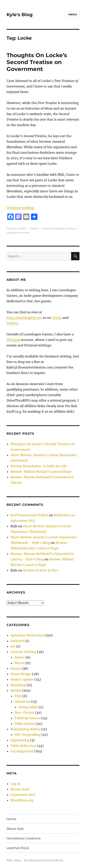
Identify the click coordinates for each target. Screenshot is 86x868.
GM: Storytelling (28, 735)
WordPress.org (22, 800)
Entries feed (20, 789)
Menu (73, 14)
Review (16, 690)
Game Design (21, 674)
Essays (34, 228)
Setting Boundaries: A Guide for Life (39, 466)
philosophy (58, 228)
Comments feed (23, 795)
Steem (57, 318)
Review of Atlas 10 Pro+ (41, 570)
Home (11, 819)
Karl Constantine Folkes (29, 515)
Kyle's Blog (20, 15)
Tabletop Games (27, 718)
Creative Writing (23, 652)
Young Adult (28, 707)
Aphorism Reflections (27, 635)
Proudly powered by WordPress (44, 860)
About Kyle (15, 829)
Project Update (22, 679)
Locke (45, 228)
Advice (20, 657)
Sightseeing (20, 740)
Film (18, 696)
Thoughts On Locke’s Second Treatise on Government (37, 62)
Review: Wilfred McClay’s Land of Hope (41, 472)
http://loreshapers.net (24, 318)
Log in (15, 784)
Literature (22, 701)
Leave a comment (18, 233)
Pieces (19, 663)
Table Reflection (23, 746)
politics (71, 228)
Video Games (25, 724)
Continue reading (20, 208)
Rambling (18, 685)
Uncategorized (22, 751)
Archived (17, 641)
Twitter (12, 323)
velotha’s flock (18, 848)
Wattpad (13, 340)
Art (13, 646)
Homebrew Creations (24, 838)
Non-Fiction (24, 713)
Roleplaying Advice (25, 729)
